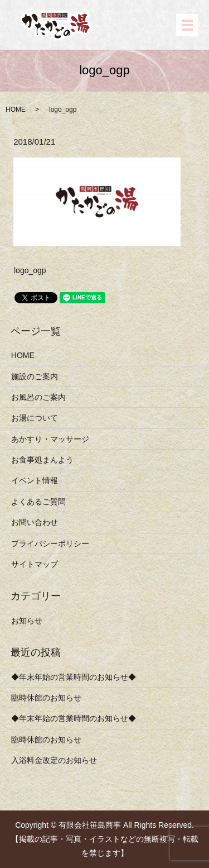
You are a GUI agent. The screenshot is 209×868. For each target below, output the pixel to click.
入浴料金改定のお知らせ (54, 760)
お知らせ (27, 621)
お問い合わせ (35, 522)
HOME (16, 109)
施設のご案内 (35, 376)
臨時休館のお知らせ (46, 698)
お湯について (35, 418)
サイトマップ (35, 564)
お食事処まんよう (42, 460)
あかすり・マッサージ (50, 439)
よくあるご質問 (38, 502)
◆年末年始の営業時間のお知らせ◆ (74, 677)
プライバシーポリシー (50, 543)
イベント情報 (35, 480)
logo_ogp (30, 270)
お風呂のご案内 (38, 397)
